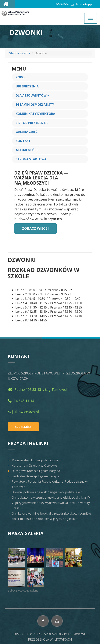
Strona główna (20, 53)
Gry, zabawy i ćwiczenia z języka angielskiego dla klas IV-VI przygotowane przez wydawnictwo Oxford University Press (51, 503)
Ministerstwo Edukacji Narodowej (35, 460)
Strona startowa (31, 159)
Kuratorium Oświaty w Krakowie (34, 466)
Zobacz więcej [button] (35, 228)
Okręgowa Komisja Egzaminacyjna (36, 471)
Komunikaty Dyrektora (35, 114)
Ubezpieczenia (27, 86)
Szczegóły (23, 427)
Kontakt (23, 141)
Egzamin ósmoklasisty (35, 105)
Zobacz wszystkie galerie (23, 590)
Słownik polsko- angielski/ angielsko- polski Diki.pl (47, 492)
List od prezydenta (32, 123)
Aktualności (27, 150)
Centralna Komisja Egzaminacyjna (35, 476)
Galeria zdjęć (27, 132)
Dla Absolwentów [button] (32, 95)
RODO (20, 77)
